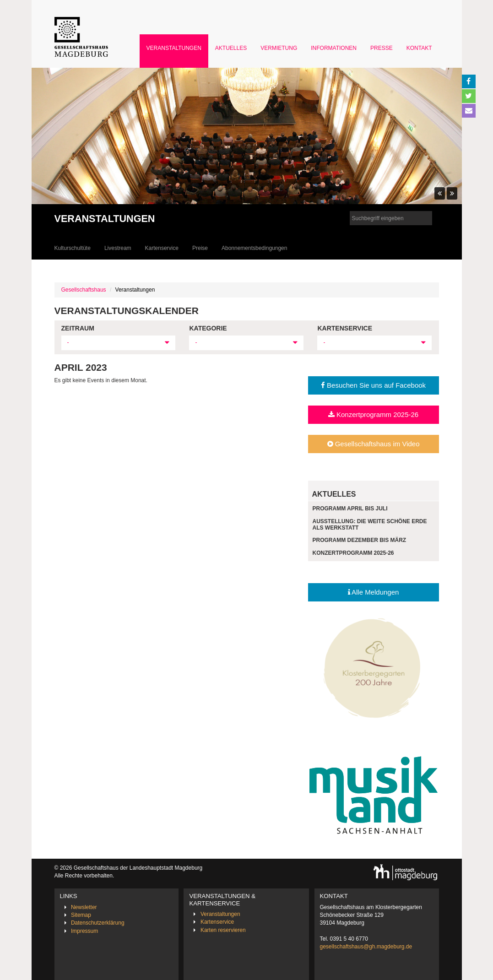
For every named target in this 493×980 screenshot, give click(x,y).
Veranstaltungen (174, 48)
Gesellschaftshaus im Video (374, 444)
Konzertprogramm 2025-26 (373, 414)
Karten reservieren (223, 930)
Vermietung (279, 48)
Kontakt (419, 48)
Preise (200, 248)
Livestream (118, 248)
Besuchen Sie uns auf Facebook (373, 385)
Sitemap (81, 915)
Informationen (334, 48)
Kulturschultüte (73, 248)
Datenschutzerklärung (98, 923)
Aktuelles (231, 48)
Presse (382, 48)
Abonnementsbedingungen (254, 248)
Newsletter (84, 907)
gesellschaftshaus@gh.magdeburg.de (366, 947)
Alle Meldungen (374, 592)
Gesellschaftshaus (84, 290)
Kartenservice (162, 248)
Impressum (84, 931)
